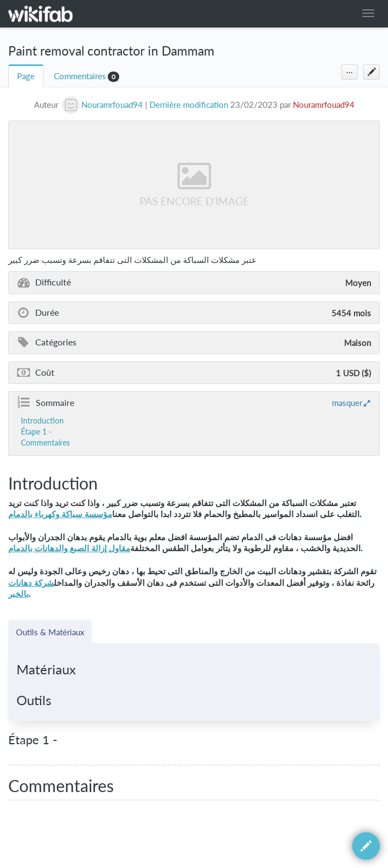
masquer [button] (347, 403)
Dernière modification (189, 105)
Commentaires (80, 76)
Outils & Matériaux (50, 632)
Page (26, 76)
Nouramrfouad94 (324, 105)
